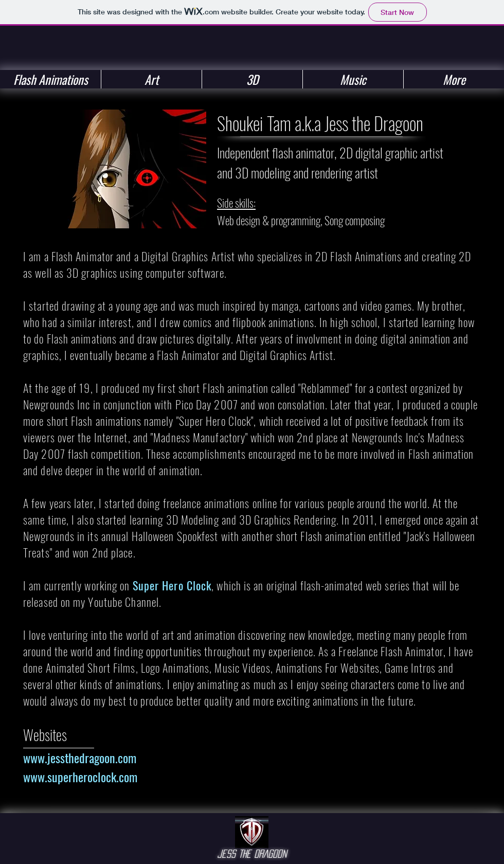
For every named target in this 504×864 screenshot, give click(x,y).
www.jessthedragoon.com (80, 758)
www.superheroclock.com (80, 777)
